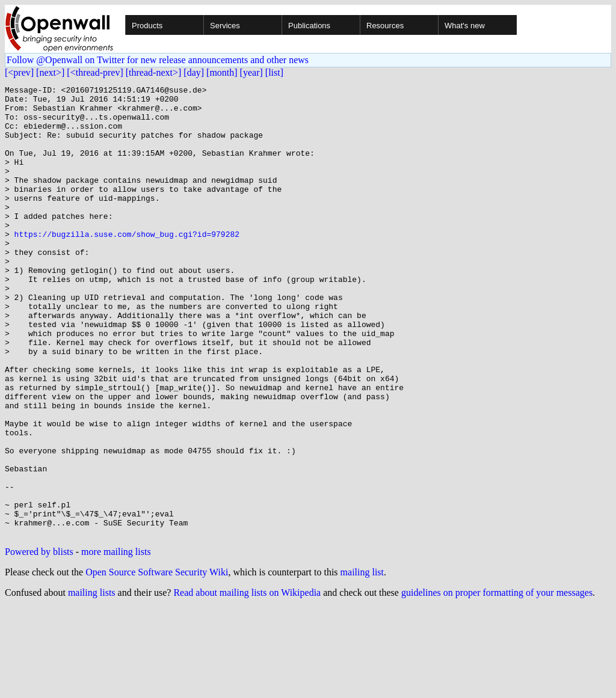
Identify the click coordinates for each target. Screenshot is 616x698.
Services (225, 26)
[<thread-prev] (95, 72)
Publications (309, 26)
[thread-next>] (154, 72)
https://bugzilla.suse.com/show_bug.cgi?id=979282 (127, 265)
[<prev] (19, 72)
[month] (222, 72)
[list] (274, 72)
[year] (251, 72)
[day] (194, 72)
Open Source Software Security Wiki (157, 662)
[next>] (50, 72)
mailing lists (92, 683)
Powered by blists (39, 642)
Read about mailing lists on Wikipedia (247, 683)
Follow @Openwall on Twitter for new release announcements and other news (158, 60)
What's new (465, 26)
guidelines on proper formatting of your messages (497, 683)
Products (147, 26)
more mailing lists (116, 642)
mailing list (362, 662)
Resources (385, 26)
